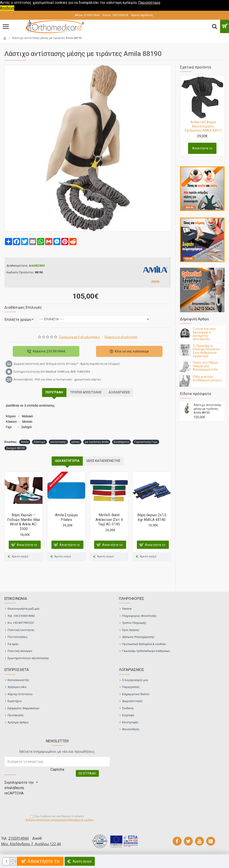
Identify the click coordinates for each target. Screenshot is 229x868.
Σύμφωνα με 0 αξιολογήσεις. (80, 337)
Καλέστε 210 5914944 (49, 351)
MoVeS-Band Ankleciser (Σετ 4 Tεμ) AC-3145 (109, 520)
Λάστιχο (39, 442)
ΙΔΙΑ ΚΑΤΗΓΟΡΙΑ (67, 461)
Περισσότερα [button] (149, 3)
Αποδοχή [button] (7, 8)
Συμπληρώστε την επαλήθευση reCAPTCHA (19, 788)
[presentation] (69, 786)
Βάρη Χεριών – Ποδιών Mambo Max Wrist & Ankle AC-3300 (24, 522)
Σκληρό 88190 (16, 448)
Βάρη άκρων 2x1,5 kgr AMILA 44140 (152, 517)
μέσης (76, 442)
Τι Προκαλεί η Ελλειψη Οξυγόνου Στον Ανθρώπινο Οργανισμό (206, 351)
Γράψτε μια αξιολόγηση (121, 337)
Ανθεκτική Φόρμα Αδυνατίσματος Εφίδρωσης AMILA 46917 (203, 126)
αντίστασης (58, 442)
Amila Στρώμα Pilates (66, 517)
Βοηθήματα (121, 442)
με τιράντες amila (97, 442)
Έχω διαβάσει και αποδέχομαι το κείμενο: (59, 818)
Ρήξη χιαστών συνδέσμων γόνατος (207, 378)
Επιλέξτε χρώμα (18, 319)
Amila (25, 442)
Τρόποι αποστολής (86, 392)
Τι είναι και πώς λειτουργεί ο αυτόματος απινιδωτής (204, 334)
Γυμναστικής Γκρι (146, 442)
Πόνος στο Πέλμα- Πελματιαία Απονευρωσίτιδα (206, 366)
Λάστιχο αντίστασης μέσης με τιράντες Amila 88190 (208, 409)
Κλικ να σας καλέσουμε (132, 351)
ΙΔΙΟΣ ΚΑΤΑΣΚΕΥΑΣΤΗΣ (103, 461)
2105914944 (18, 838)
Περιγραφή (54, 392)
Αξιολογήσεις (119, 392)
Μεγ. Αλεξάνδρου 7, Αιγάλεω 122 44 (31, 844)
